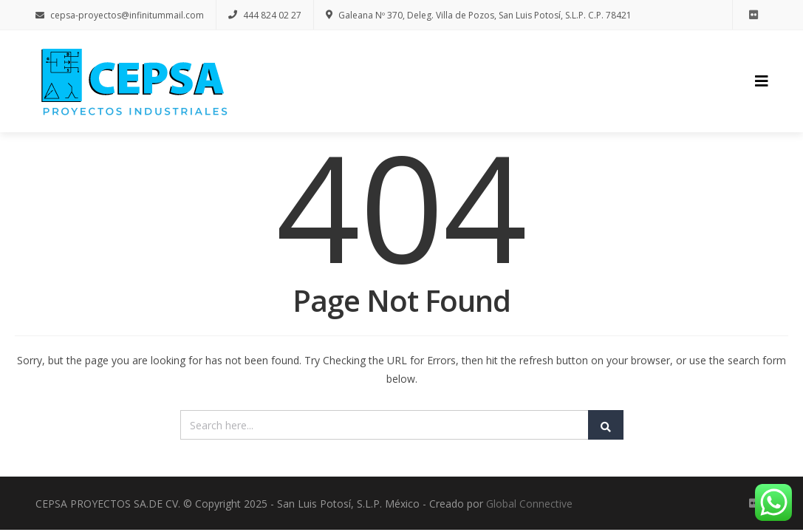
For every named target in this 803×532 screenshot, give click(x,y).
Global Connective (529, 504)
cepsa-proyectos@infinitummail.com (120, 15)
